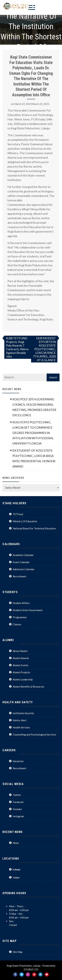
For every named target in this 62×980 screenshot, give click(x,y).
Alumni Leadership (23, 679)
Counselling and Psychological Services (34, 735)
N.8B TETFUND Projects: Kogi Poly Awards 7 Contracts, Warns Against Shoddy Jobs (17, 347)
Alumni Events (21, 665)
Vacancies (18, 761)
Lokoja (17, 869)
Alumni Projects (21, 672)
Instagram (18, 816)
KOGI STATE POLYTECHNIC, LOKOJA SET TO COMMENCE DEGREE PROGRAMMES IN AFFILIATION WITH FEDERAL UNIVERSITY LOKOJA (33, 433)
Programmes (20, 617)
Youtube (17, 809)
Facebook (18, 802)
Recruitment (20, 576)
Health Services (21, 727)
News (16, 843)
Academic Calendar (23, 555)
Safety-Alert (20, 720)
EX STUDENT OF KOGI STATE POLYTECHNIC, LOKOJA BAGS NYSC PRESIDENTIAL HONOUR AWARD (34, 458)
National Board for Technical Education (34, 528)
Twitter (17, 795)
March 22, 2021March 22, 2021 (32, 104)
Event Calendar (21, 562)
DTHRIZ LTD (31, 969)
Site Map (18, 952)
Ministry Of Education (25, 521)
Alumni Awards (21, 658)
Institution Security (23, 713)
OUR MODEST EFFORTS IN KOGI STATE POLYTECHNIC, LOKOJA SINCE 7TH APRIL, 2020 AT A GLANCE (44, 349)
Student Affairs (21, 603)
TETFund (18, 514)
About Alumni (20, 651)
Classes (17, 624)
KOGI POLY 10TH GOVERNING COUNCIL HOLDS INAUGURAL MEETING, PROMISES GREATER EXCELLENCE (34, 407)
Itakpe (16, 877)
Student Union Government (28, 610)
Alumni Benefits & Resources (28, 687)
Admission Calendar (24, 569)
